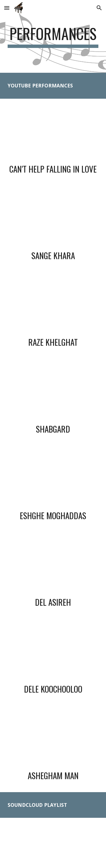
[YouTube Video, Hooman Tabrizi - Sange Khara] (53, 219)
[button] (7, 8)
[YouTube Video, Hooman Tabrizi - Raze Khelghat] (53, 306)
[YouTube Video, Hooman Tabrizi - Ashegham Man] (53, 739)
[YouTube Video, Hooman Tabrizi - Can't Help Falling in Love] (53, 132)
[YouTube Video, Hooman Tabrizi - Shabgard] (53, 392)
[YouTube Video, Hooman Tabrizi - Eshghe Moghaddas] (53, 479)
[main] (53, 36)
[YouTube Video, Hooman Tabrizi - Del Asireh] (53, 566)
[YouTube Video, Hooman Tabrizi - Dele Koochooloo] (53, 652)
